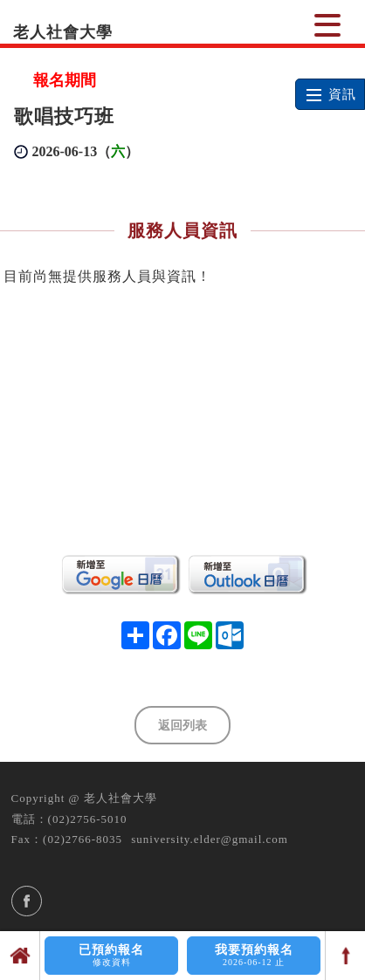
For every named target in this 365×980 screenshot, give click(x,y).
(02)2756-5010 (88, 819)
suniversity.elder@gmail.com (210, 839)
